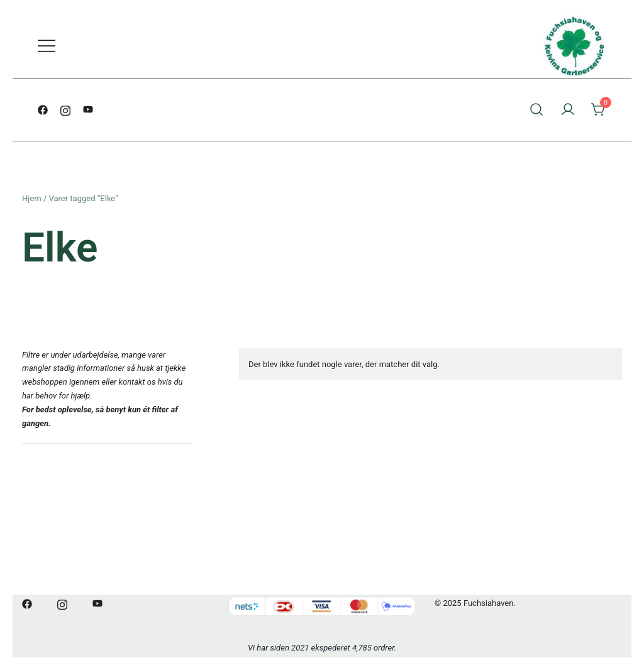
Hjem (32, 198)
